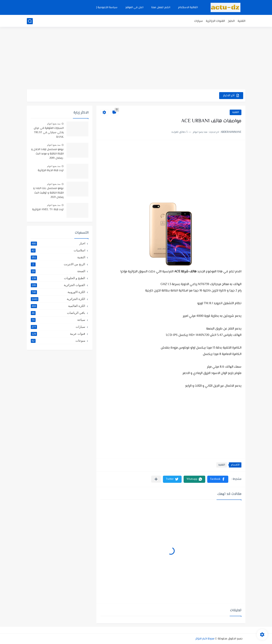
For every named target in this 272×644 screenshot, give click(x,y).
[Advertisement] (136, 59)
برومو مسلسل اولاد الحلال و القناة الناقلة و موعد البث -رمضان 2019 (47, 154)
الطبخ (231, 21)
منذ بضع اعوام (54, 124)
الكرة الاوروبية (58, 292)
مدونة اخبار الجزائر (205, 639)
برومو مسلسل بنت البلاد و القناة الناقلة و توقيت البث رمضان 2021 (48, 193)
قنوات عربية (58, 334)
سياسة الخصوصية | (107, 8)
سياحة (58, 320)
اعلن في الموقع (134, 8)
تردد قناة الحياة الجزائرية (51, 171)
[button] (218, 479)
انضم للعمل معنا (161, 8)
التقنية (242, 21)
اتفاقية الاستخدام (188, 8)
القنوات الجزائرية (215, 21)
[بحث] (30, 21)
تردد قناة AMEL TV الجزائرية (48, 210)
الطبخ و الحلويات (58, 278)
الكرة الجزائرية (58, 299)
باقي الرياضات (58, 313)
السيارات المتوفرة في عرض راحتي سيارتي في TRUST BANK (49, 133)
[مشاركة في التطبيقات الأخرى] (156, 479)
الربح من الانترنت (58, 264)
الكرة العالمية (58, 306)
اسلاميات (58, 250)
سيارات (199, 21)
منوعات (58, 341)
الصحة (58, 271)
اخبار (58, 243)
